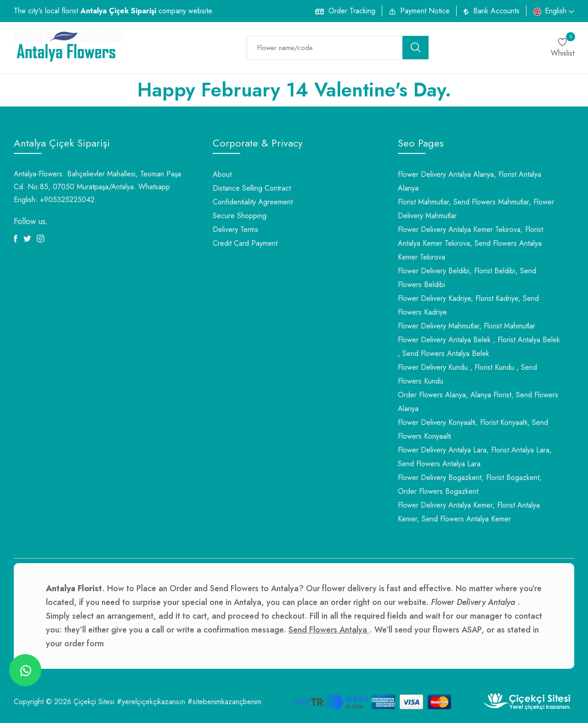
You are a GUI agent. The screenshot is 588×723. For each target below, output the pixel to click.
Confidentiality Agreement (253, 202)
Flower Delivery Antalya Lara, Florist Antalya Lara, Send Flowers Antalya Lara (475, 457)
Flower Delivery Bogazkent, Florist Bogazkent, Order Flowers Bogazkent (470, 484)
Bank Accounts (496, 11)
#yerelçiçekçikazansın (151, 702)
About (222, 174)
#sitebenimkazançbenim (224, 702)
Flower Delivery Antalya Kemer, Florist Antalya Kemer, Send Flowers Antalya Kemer (469, 512)
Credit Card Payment (245, 243)
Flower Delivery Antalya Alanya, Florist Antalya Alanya (469, 181)
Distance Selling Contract (252, 188)
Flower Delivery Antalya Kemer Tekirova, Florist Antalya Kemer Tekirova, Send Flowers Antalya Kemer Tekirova (470, 243)
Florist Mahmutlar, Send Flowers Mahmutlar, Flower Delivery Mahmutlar (476, 209)
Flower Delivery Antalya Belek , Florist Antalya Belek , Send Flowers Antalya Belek (479, 347)
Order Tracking (352, 11)
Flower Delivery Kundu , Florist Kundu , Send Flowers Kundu (467, 374)
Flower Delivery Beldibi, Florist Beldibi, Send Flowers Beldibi (467, 278)
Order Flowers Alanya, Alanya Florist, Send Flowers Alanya (478, 402)
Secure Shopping (240, 216)
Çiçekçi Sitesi (94, 702)
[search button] (416, 48)
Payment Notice (425, 11)
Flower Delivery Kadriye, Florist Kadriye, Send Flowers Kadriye (468, 305)
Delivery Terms (235, 229)
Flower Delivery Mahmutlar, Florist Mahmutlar (466, 326)
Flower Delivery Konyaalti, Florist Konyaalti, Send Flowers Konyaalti (473, 429)
